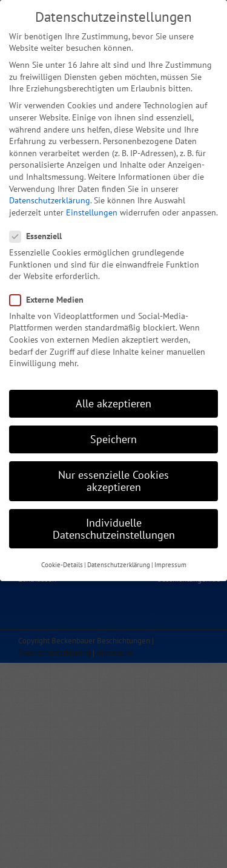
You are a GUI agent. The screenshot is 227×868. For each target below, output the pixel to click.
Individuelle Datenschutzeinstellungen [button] (114, 521)
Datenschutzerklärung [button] (119, 557)
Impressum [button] (170, 557)
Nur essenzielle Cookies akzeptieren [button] (113, 474)
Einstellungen (92, 205)
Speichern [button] (113, 431)
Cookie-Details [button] (62, 557)
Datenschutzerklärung (50, 192)
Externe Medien (51, 292)
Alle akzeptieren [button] (113, 396)
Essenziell (41, 229)
